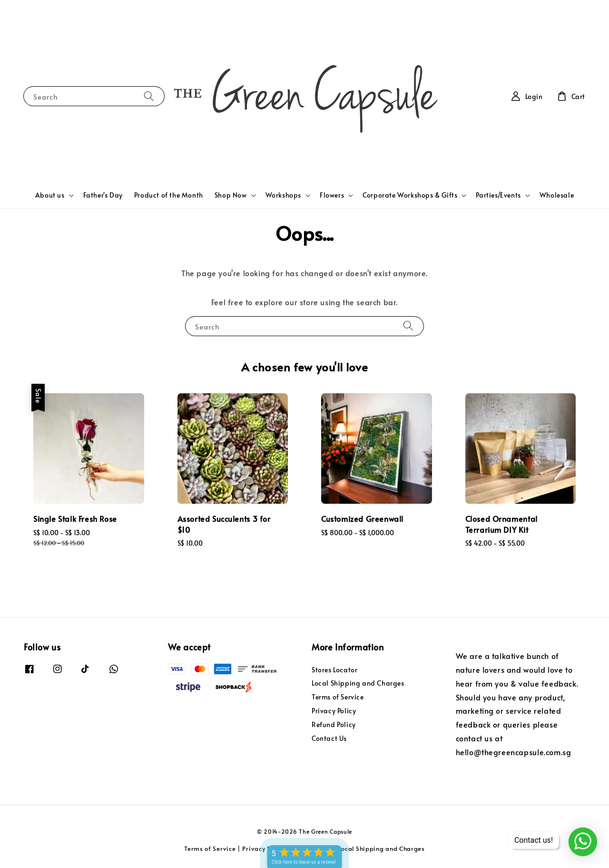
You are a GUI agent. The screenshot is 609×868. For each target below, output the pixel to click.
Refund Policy (334, 724)
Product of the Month (169, 195)
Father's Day (103, 195)
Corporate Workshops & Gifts (410, 195)
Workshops (283, 195)
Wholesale (557, 195)
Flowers (332, 195)
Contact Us (329, 738)
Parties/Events (498, 195)
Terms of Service (338, 697)
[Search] (149, 96)
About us (50, 195)
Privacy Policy (334, 711)
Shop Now (231, 195)
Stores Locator (334, 670)
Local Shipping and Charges (358, 683)
